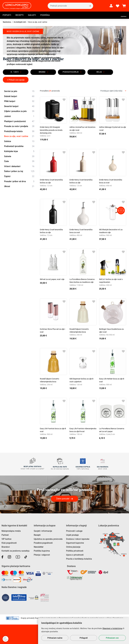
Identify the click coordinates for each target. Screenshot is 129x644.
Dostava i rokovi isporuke (78, 539)
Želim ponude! (63, 498)
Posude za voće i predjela (19, 126)
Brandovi (6, 547)
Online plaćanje (73, 547)
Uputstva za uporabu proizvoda (48, 539)
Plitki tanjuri (19, 101)
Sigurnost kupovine (75, 543)
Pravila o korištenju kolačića (79, 559)
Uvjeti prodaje (72, 535)
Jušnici (19, 116)
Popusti (7, 15)
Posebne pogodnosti (43, 543)
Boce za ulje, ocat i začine (19, 136)
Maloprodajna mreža (11, 531)
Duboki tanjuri (19, 96)
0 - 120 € (15, 72)
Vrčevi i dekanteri (19, 166)
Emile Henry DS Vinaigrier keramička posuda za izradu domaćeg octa (51, 130)
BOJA (99, 72)
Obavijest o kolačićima (112, 628)
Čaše (19, 161)
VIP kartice (6, 539)
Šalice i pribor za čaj (19, 171)
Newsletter (39, 547)
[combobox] (113, 91)
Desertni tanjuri (19, 106)
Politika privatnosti (75, 551)
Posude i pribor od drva (19, 181)
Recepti (19, 15)
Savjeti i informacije (43, 531)
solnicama (26, 61)
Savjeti (32, 15)
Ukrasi (19, 186)
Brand (42, 72)
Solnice (19, 141)
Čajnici (19, 176)
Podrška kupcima (42, 551)
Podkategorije (71, 72)
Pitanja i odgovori (42, 555)
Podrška (45, 15)
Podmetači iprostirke (19, 146)
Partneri (5, 535)
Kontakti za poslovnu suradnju (16, 551)
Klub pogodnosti (9, 543)
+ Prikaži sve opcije (16, 80)
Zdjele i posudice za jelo (19, 111)
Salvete (19, 156)
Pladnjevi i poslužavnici (19, 121)
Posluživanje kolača (19, 131)
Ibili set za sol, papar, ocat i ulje (52, 279)
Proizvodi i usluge (74, 531)
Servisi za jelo (19, 91)
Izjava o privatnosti (75, 555)
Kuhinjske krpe (19, 151)
